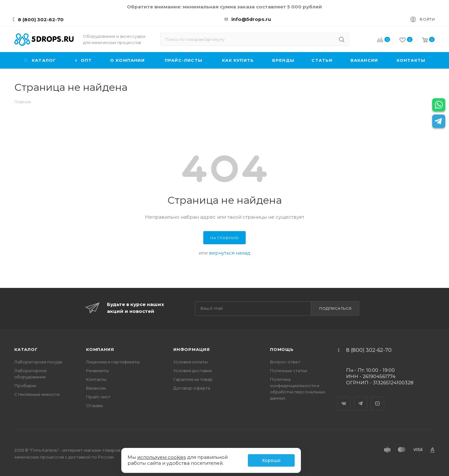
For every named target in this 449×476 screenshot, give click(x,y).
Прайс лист (98, 397)
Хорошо (271, 460)
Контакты (96, 379)
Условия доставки (193, 371)
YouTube (378, 398)
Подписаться (336, 308)
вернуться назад (230, 253)
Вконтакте (344, 398)
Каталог (26, 349)
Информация (192, 349)
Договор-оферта (192, 388)
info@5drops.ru (251, 19)
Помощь (282, 349)
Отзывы (94, 406)
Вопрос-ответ (285, 362)
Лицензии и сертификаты (113, 362)
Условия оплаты (191, 362)
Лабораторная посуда (38, 362)
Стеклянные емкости (37, 394)
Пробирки (25, 386)
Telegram (361, 398)
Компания (100, 349)
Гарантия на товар (193, 379)
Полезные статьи (289, 371)
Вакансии (96, 388)
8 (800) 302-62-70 (41, 19)
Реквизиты (97, 371)
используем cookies (162, 457)
